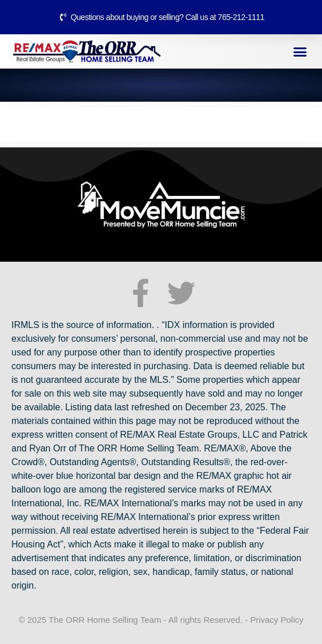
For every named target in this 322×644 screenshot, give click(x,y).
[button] (300, 51)
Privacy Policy (277, 620)
